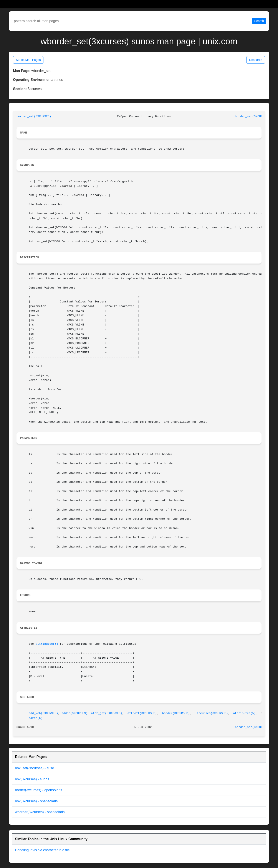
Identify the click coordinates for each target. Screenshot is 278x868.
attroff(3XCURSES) (142, 713)
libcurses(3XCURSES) (212, 713)
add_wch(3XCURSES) (43, 713)
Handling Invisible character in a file (42, 850)
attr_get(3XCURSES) (107, 713)
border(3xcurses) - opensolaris (39, 790)
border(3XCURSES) (176, 713)
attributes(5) (47, 644)
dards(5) (36, 718)
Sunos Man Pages (28, 60)
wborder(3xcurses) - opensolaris (40, 812)
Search (259, 21)
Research (256, 60)
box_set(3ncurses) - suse (35, 768)
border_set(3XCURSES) (34, 116)
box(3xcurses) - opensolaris (36, 801)
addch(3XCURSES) (74, 713)
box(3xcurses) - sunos (32, 779)
